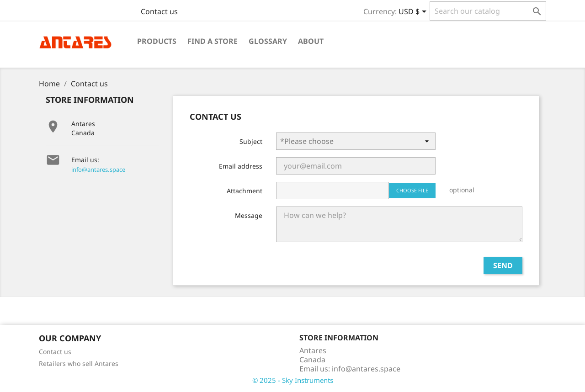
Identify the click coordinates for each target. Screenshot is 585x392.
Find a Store (213, 41)
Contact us (159, 11)
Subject (251, 141)
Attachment (245, 191)
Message (249, 215)
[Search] (488, 11)
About (311, 41)
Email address (241, 166)
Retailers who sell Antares (79, 363)
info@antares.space (98, 170)
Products (157, 41)
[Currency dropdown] (414, 12)
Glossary (268, 41)
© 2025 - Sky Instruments (293, 380)
